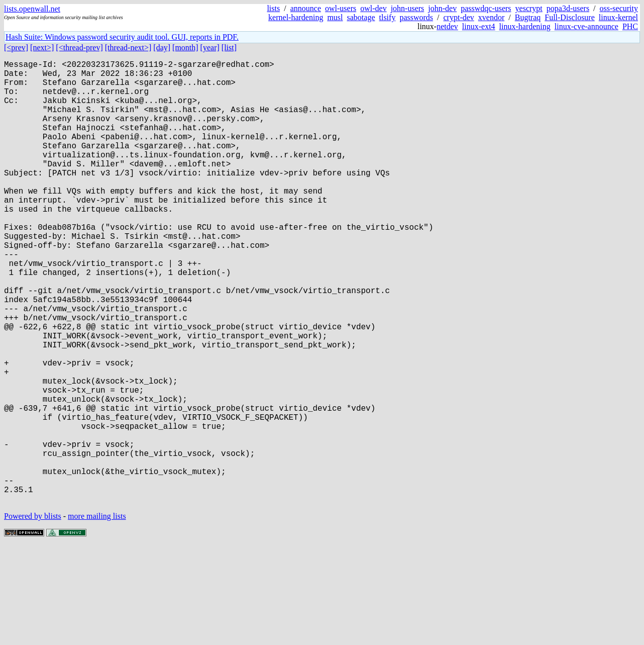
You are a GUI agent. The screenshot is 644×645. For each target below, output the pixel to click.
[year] (210, 48)
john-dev (442, 8)
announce (306, 8)
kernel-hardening (296, 17)
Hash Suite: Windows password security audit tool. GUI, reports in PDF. (122, 37)
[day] (162, 48)
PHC (630, 26)
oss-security (619, 8)
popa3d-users (568, 8)
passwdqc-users (486, 8)
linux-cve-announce (586, 26)
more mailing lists (97, 615)
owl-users (341, 8)
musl (335, 17)
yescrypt (529, 8)
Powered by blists (33, 615)
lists (273, 8)
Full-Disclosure (570, 17)
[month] (185, 48)
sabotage (361, 17)
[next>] (42, 48)
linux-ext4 (479, 26)
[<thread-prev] (79, 48)
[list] (229, 48)
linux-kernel (618, 17)
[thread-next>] (128, 48)
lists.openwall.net (32, 9)
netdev (447, 26)
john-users (408, 8)
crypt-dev (459, 17)
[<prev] (16, 48)
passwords (416, 17)
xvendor (491, 17)
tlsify (387, 17)
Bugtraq (528, 17)
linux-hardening (525, 26)
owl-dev (373, 8)
